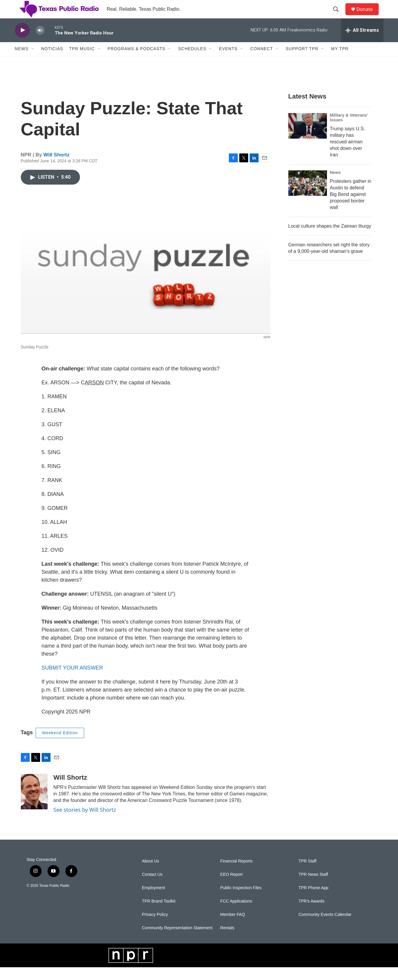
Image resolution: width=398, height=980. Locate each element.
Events (228, 62)
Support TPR (302, 62)
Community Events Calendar (325, 927)
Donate (368, 16)
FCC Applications (236, 914)
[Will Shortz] (34, 804)
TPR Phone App (313, 901)
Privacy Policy (155, 927)
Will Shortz (56, 168)
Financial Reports (236, 874)
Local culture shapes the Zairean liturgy (330, 239)
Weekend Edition (60, 746)
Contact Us (152, 887)
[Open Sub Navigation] (33, 62)
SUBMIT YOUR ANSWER (72, 681)
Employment (154, 901)
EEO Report (231, 887)
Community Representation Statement (177, 941)
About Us (151, 874)
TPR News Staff (313, 887)
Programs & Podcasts (137, 62)
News (22, 62)
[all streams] (362, 43)
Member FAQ (233, 927)
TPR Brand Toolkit (159, 914)
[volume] (40, 43)
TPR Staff (307, 874)
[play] (22, 43)
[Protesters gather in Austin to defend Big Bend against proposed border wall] (308, 196)
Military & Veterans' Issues (349, 130)
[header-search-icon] (339, 16)
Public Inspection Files (241, 901)
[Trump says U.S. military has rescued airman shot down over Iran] (308, 139)
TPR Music (82, 62)
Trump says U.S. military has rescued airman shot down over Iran (348, 154)
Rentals (227, 941)
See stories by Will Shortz (85, 822)
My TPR (340, 62)
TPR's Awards (311, 914)
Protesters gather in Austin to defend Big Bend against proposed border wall (351, 207)
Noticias (52, 62)
